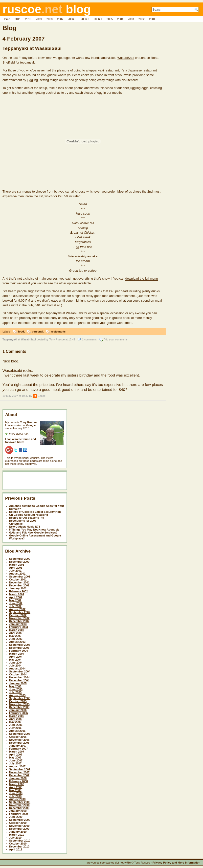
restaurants (58, 332)
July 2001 (15, 571)
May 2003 (15, 636)
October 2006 (18, 737)
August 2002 (17, 609)
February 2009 (19, 814)
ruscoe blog (47, 9)
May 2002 (15, 600)
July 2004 (15, 666)
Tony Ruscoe (57, 339)
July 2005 (15, 692)
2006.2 (85, 19)
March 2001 (17, 565)
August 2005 (17, 695)
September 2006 (20, 734)
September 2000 (20, 559)
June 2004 (16, 663)
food (21, 332)
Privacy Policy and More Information (176, 863)
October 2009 (18, 823)
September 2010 (20, 841)
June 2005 (16, 689)
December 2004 (19, 680)
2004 (120, 19)
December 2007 (19, 775)
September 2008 (20, 802)
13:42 (72, 339)
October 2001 (18, 579)
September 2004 (20, 671)
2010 (28, 19)
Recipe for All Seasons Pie (27, 518)
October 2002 (18, 615)
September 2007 (20, 769)
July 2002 (15, 606)
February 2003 (19, 627)
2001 (152, 19)
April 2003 (16, 633)
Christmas (16, 524)
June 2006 (16, 725)
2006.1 (98, 19)
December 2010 (19, 846)
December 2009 (19, 829)
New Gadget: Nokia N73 (25, 527)
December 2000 (19, 562)
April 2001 (16, 568)
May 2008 (15, 790)
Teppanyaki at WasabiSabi (32, 48)
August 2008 (17, 799)
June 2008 (16, 793)
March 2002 (17, 594)
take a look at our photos (66, 88)
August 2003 (17, 642)
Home (6, 19)
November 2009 (19, 826)
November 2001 (19, 582)
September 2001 (20, 577)
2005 (110, 19)
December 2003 (19, 648)
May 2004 (15, 660)
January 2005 (18, 683)
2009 (39, 19)
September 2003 (20, 645)
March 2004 (17, 654)
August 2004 (17, 668)
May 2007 (15, 757)
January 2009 (18, 811)
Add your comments (116, 339)
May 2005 (15, 686)
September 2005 (20, 698)
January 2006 (18, 710)
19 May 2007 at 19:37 (15, 396)
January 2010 (18, 832)
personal (37, 332)
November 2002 (19, 618)
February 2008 (19, 781)
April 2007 (16, 755)
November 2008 (19, 805)
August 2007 (17, 766)
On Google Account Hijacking (29, 515)
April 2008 (16, 787)
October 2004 (18, 674)
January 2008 (18, 778)
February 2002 (19, 591)
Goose (42, 396)
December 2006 (19, 743)
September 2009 (20, 820)
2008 (50, 19)
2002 (142, 19)
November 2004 (19, 677)
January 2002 (18, 588)
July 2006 (15, 728)
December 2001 (19, 585)
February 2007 (19, 749)
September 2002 (20, 612)
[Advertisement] (34, 482)
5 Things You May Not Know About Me (34, 530)
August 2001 (17, 574)
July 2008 (15, 796)
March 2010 (17, 835)
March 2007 (17, 752)
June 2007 (16, 760)
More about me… (20, 434)
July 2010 (15, 838)
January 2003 (18, 624)
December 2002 (19, 621)
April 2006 (16, 719)
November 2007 (19, 772)
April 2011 (16, 849)
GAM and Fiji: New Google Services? (33, 533)
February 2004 (19, 651)
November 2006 (19, 740)
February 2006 (19, 713)
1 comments (89, 339)
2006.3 (72, 19)
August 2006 (17, 731)
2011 (18, 19)
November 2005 (19, 704)
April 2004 (16, 657)
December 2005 (19, 707)
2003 (131, 19)
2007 (60, 19)
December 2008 (19, 808)
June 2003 (16, 639)
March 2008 (17, 784)
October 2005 (18, 701)
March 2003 (17, 630)
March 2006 (17, 716)
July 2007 (15, 763)
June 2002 (16, 603)
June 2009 (16, 817)
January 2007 (18, 746)
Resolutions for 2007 (23, 521)
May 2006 (15, 722)
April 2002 (16, 597)
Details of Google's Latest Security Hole (35, 512)
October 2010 (18, 844)
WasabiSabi (126, 58)
